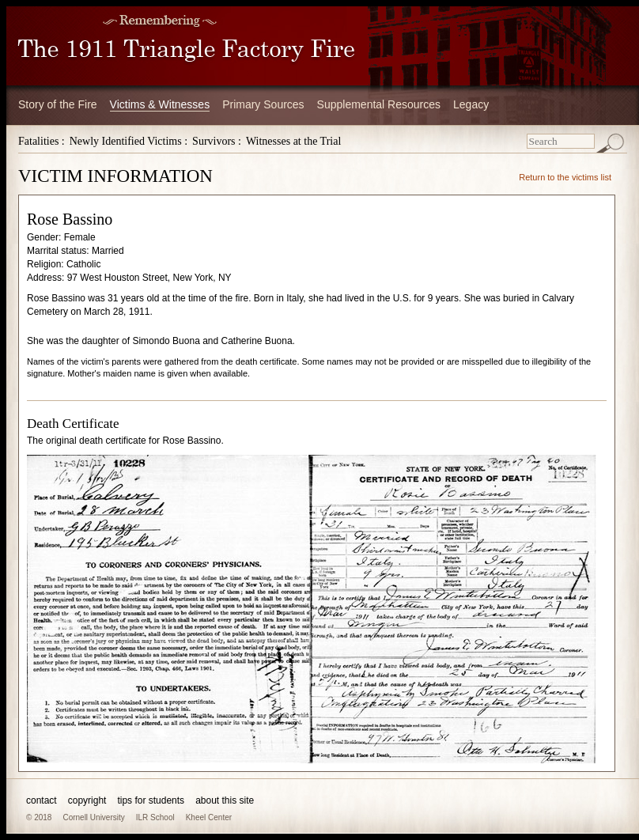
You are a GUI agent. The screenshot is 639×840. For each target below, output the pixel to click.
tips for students (151, 800)
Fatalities (38, 141)
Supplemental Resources (379, 104)
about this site (225, 800)
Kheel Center (209, 817)
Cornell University (93, 817)
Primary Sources (263, 104)
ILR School (155, 817)
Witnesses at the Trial (293, 141)
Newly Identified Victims (126, 141)
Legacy (471, 104)
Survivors (214, 141)
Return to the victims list (565, 177)
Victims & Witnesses (160, 104)
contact (42, 800)
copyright (87, 800)
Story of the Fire (58, 104)
